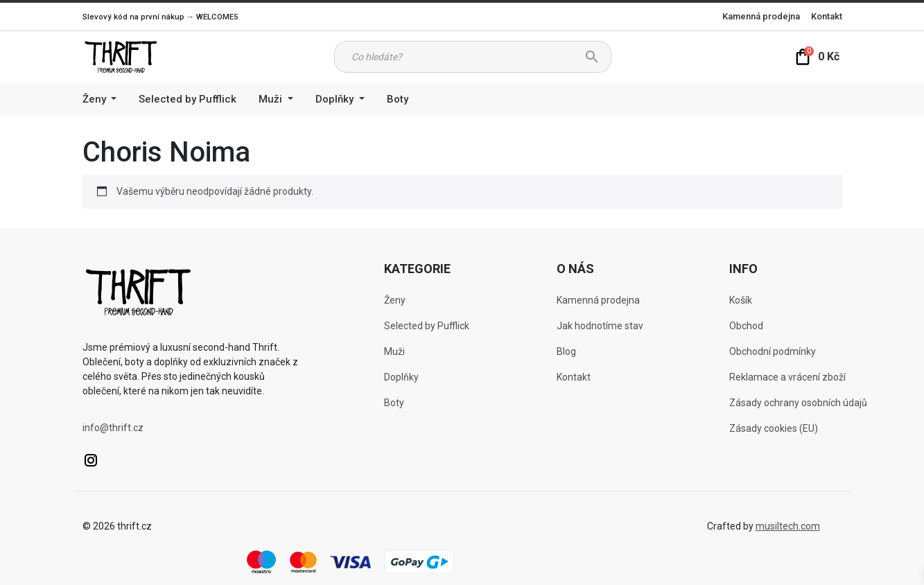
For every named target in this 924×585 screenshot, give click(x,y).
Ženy (395, 300)
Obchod (746, 326)
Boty (398, 99)
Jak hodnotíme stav (600, 326)
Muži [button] (272, 99)
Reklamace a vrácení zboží (787, 377)
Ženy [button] (96, 99)
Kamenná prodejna (761, 16)
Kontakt (827, 16)
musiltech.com (788, 526)
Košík (741, 300)
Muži (394, 351)
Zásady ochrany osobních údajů (798, 403)
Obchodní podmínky (773, 351)
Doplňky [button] (336, 99)
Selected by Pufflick (188, 99)
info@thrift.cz (113, 428)
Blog (566, 351)
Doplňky (401, 377)
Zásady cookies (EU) (774, 428)
